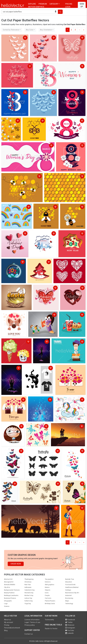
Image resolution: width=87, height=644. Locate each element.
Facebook (70, 620)
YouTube (70, 630)
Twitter (69, 622)
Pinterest (70, 625)
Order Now (16, 564)
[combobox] (12, 30)
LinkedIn (69, 633)
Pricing (69, 4)
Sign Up (82, 5)
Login (68, 7)
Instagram (70, 628)
